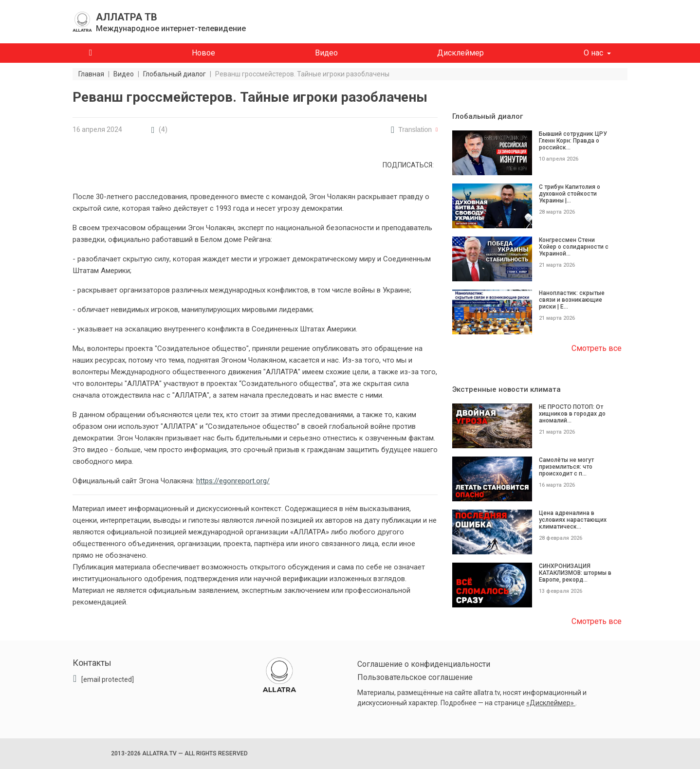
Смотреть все (597, 348)
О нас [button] (593, 53)
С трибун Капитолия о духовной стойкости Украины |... (570, 194)
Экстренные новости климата (507, 389)
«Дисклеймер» (551, 703)
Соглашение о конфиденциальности (424, 664)
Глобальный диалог (488, 116)
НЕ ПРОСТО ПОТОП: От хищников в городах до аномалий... (572, 414)
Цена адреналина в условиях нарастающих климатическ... (573, 520)
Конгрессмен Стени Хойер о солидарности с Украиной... (574, 247)
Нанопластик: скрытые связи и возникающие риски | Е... (572, 300)
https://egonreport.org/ (233, 481)
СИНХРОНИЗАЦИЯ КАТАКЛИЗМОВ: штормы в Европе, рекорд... (575, 573)
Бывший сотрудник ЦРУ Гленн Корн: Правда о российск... (573, 141)
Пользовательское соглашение (415, 677)
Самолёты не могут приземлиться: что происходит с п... (566, 467)
